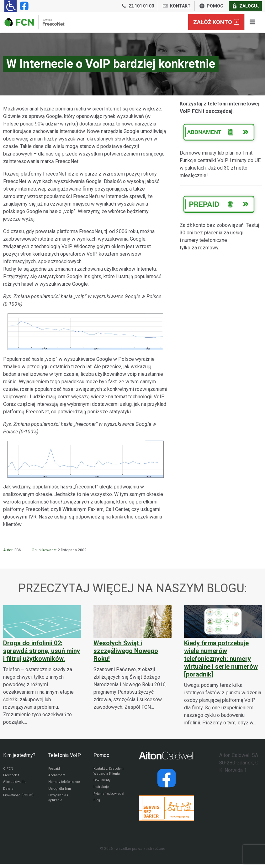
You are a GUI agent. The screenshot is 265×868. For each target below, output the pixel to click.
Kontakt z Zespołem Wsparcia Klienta (108, 775)
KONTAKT (176, 6)
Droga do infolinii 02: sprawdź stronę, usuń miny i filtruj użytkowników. (42, 651)
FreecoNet (12, 777)
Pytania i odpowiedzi (103, 806)
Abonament (58, 777)
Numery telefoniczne (59, 787)
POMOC (211, 6)
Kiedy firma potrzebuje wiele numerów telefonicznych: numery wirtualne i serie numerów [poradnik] (221, 659)
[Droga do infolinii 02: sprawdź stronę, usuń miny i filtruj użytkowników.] (42, 665)
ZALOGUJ (246, 6)
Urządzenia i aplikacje (59, 808)
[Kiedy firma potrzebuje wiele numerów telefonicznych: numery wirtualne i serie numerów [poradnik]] (223, 666)
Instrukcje (102, 795)
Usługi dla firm (61, 797)
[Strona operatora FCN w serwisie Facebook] (23, 6)
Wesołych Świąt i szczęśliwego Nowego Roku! (126, 651)
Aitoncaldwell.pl (17, 784)
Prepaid (55, 769)
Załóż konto (216, 22)
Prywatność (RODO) (13, 802)
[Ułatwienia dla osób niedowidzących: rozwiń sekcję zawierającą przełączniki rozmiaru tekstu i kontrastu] (11, 6)
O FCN (8, 769)
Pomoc (101, 755)
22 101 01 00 (137, 6)
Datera (9, 792)
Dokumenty (103, 788)
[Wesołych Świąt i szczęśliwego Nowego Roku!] (132, 658)
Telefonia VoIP (65, 755)
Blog (97, 816)
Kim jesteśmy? (19, 755)
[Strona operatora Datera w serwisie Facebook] (167, 778)
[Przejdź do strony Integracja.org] (167, 808)
